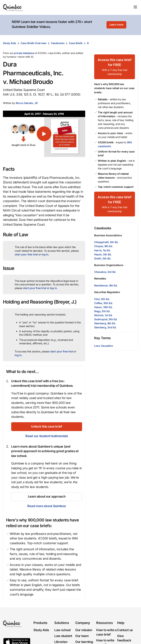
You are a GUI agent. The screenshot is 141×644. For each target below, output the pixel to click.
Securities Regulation (107, 292)
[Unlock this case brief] (47, 427)
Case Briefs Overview (34, 43)
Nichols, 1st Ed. (103, 315)
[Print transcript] (134, 43)
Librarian (61, 642)
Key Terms (102, 338)
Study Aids (10, 43)
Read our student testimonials (47, 436)
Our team (82, 636)
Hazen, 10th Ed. (103, 307)
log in (45, 254)
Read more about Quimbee (47, 506)
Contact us (125, 630)
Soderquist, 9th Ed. (106, 319)
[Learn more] (116, 25)
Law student (63, 636)
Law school (62, 630)
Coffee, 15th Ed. (103, 303)
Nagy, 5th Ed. (102, 311)
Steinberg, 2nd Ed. (105, 327)
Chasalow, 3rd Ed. (105, 272)
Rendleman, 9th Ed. (106, 285)
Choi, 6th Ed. (102, 299)
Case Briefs (76, 43)
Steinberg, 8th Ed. (105, 323)
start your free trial (26, 254)
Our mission (84, 630)
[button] (27, 103)
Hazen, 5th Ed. (103, 254)
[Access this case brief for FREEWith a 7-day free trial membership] (115, 67)
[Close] (130, 25)
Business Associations (108, 235)
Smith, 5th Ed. (103, 258)
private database (24, 53)
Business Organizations (109, 265)
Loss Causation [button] (104, 346)
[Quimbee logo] (13, 7)
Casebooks (58, 43)
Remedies (100, 278)
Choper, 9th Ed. (104, 246)
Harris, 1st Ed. (102, 250)
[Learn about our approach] (47, 497)
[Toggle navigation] (135, 7)
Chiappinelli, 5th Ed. (106, 242)
